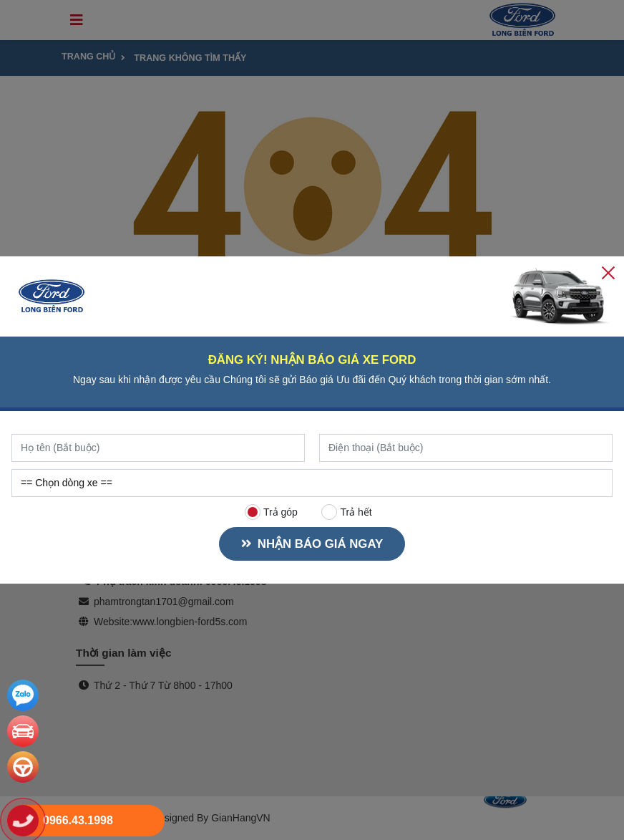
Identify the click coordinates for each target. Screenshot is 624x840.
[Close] (608, 272)
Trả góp (271, 512)
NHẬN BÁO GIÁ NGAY (310, 544)
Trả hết (347, 512)
